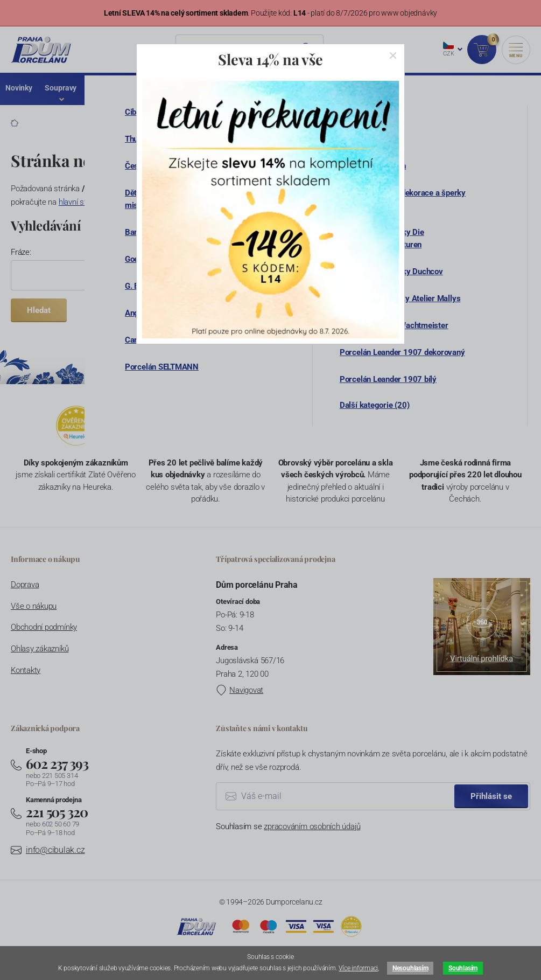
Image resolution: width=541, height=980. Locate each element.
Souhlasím (463, 968)
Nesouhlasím (410, 968)
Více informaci (358, 968)
